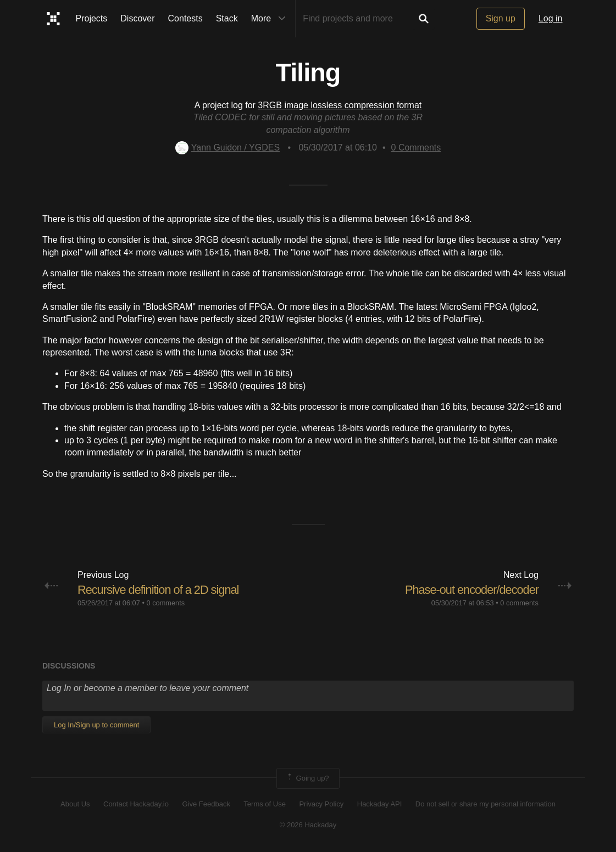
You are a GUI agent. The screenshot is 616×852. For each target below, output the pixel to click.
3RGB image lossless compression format (340, 105)
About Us (75, 804)
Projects (92, 18)
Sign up (501, 18)
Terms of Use (265, 804)
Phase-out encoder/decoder (471, 590)
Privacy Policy (321, 804)
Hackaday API (380, 804)
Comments (416, 147)
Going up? (307, 778)
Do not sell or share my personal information (485, 804)
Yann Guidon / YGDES (227, 147)
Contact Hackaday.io (136, 804)
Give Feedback (206, 804)
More (271, 19)
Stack (227, 18)
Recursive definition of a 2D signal (159, 590)
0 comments (165, 603)
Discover (137, 18)
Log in (551, 18)
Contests (185, 18)
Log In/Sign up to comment (96, 725)
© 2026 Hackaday (308, 825)
